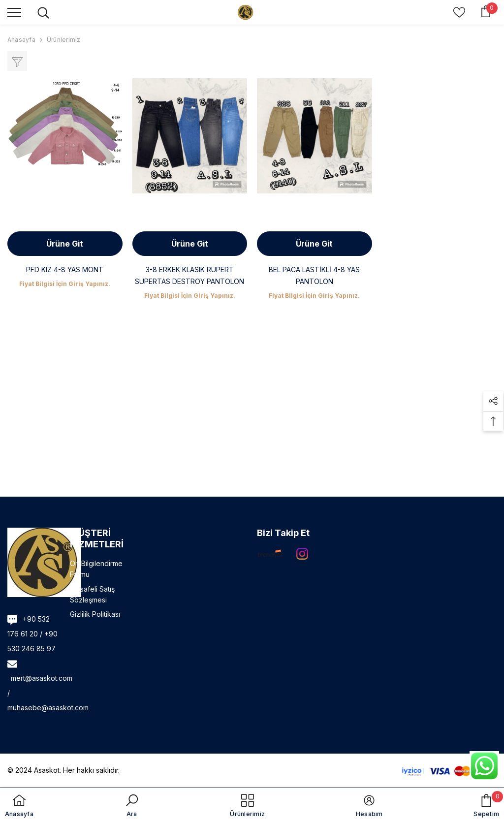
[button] (493, 401)
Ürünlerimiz (64, 40)
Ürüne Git (65, 244)
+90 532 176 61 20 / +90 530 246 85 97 (32, 634)
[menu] (14, 12)
